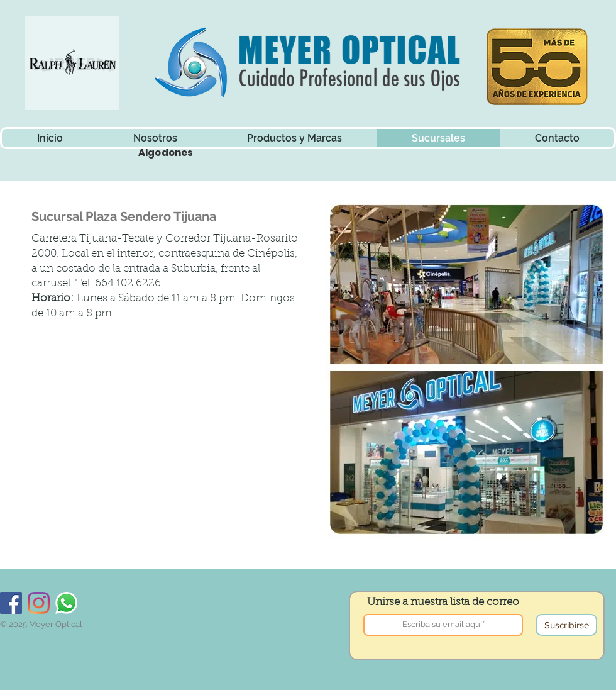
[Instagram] (39, 603)
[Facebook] (11, 603)
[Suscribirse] (566, 625)
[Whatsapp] (66, 603)
